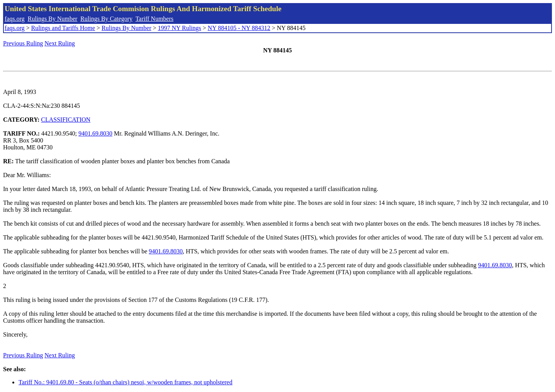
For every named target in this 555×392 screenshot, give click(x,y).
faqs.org (15, 19)
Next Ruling (60, 43)
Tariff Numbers (154, 19)
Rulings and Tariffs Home (63, 28)
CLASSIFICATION (66, 120)
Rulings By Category (107, 19)
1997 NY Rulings (180, 28)
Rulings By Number (53, 19)
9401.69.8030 (96, 133)
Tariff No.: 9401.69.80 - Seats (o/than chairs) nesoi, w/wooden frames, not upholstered (125, 382)
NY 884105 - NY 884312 (239, 28)
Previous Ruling (23, 43)
